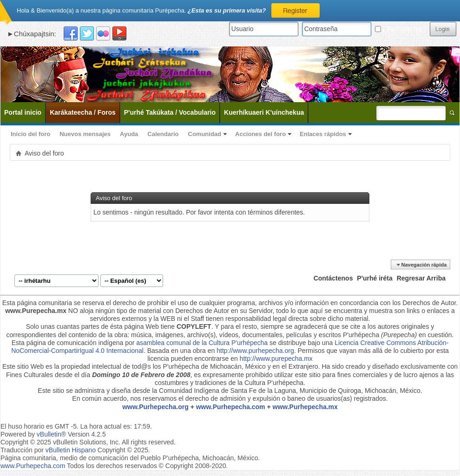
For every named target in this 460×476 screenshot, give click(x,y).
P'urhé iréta (375, 278)
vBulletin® (51, 434)
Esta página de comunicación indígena (68, 343)
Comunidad (205, 134)
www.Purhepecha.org (155, 407)
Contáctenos (333, 278)
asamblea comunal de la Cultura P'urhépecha (202, 343)
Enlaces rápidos (323, 134)
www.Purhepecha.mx (305, 407)
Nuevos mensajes (85, 134)
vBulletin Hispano (71, 450)
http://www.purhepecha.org (255, 351)
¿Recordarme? (401, 29)
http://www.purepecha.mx (276, 359)
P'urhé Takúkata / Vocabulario (170, 112)
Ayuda (129, 134)
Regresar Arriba (421, 278)
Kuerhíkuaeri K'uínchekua (264, 112)
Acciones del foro (260, 134)
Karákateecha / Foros (83, 112)
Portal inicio (23, 112)
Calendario (163, 134)
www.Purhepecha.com (231, 407)
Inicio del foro (30, 134)
